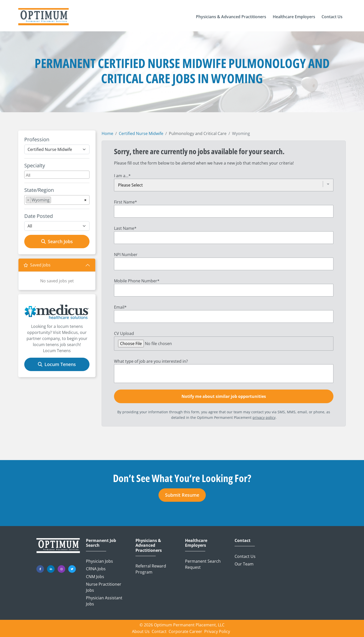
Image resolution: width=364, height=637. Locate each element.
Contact (243, 541)
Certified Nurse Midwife (141, 133)
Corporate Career (185, 631)
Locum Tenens (57, 364)
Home (107, 133)
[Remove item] (28, 200)
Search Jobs (57, 241)
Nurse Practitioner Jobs (104, 587)
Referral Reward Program (151, 569)
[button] (231, 17)
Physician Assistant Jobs (104, 601)
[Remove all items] (85, 199)
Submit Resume (182, 495)
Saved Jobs (37, 265)
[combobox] (57, 175)
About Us (141, 631)
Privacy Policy (217, 631)
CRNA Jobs (96, 569)
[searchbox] (58, 175)
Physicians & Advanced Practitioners (149, 545)
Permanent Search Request (203, 564)
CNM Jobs (95, 577)
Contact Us (245, 556)
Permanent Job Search (101, 543)
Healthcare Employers (196, 543)
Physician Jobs (99, 561)
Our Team (244, 564)
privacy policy (264, 417)
